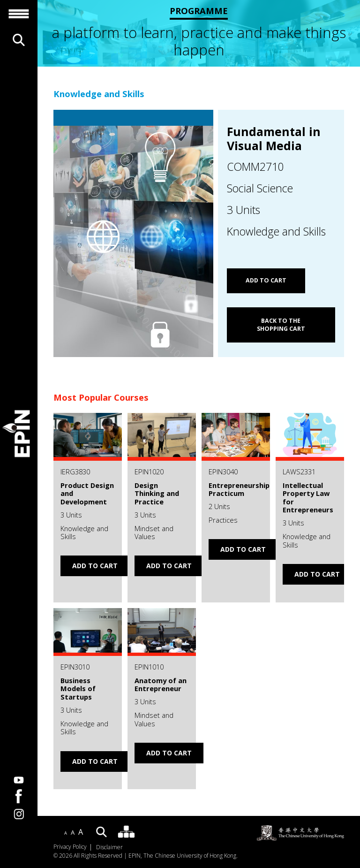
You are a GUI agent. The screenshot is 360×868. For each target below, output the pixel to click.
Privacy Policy (70, 847)
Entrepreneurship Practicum (239, 489)
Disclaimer (109, 847)
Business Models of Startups (78, 689)
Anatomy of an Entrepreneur (161, 685)
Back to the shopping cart (281, 325)
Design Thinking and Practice (157, 493)
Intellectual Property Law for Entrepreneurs (308, 498)
